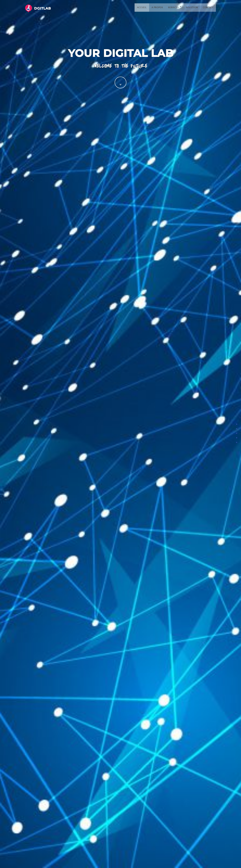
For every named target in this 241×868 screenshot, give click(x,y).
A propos (157, 7)
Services (175, 7)
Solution (192, 7)
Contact (208, 7)
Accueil (142, 7)
